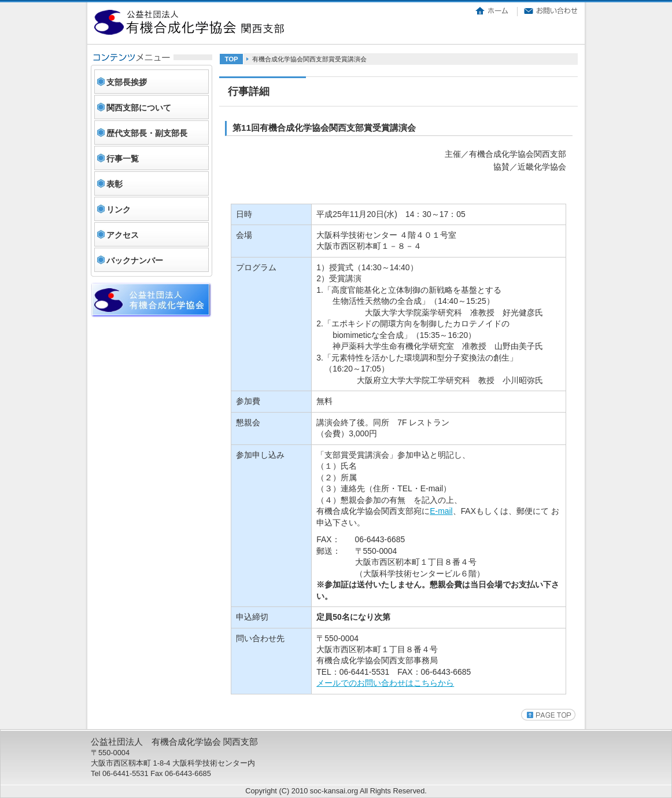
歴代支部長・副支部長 (147, 133)
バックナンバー (135, 260)
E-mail (441, 511)
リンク (119, 209)
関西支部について (139, 108)
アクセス (123, 235)
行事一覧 (123, 159)
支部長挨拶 (127, 82)
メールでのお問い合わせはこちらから (385, 683)
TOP (231, 59)
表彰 (115, 184)
